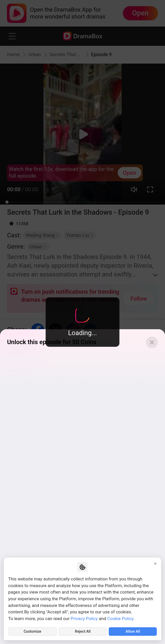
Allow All (133, 631)
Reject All (83, 631)
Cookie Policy (120, 617)
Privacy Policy (84, 617)
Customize (32, 631)
